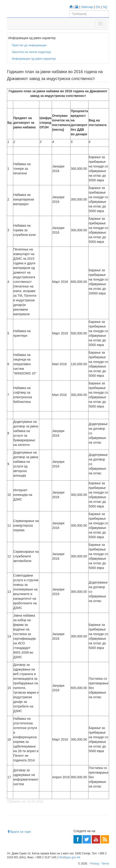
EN (98, 7)
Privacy (95, 864)
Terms (105, 864)
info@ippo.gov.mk (69, 857)
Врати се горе (19, 832)
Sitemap (87, 7)
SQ (105, 7)
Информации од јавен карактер (34, 59)
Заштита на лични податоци (31, 52)
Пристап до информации (29, 45)
